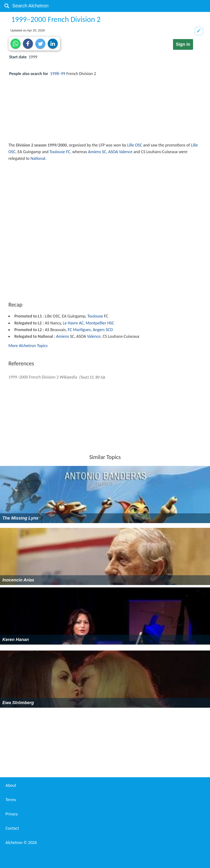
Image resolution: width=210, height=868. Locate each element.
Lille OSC (135, 145)
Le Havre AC (73, 323)
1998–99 (58, 74)
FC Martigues (79, 330)
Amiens (63, 336)
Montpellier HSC (100, 323)
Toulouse (95, 316)
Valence (94, 336)
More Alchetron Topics (28, 346)
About (11, 785)
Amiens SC (97, 152)
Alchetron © (21, 843)
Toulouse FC (60, 152)
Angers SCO (103, 330)
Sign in (183, 44)
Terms (11, 800)
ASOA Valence (121, 152)
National (38, 158)
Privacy (12, 814)
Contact (12, 828)
